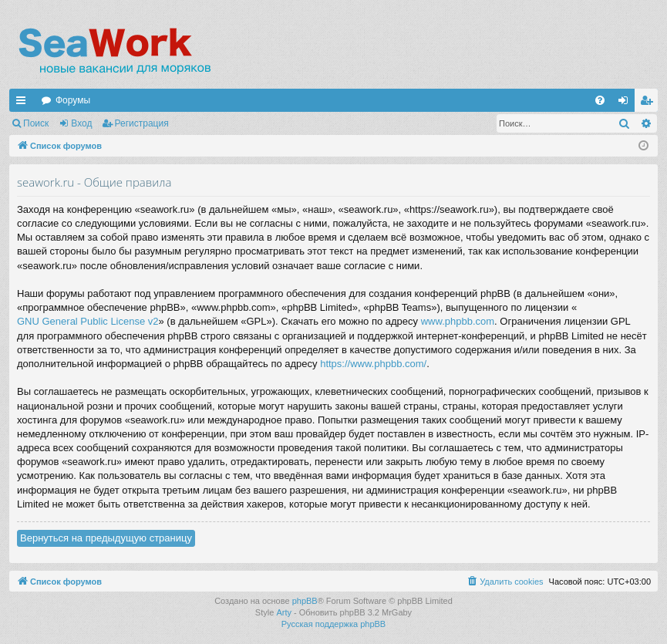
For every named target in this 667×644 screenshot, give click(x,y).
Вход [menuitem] (627, 103)
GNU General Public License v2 (88, 321)
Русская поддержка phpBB (333, 624)
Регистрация (142, 123)
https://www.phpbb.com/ (373, 364)
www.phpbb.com (458, 321)
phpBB (305, 601)
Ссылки (24, 103)
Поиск (36, 123)
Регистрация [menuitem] (649, 103)
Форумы (73, 100)
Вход (81, 123)
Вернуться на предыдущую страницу (106, 538)
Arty (284, 612)
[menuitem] (600, 100)
